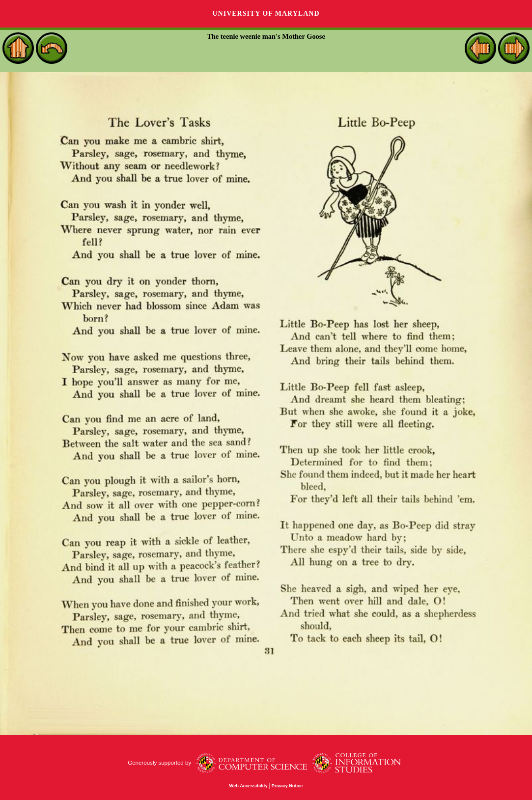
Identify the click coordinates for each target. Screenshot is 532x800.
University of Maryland (266, 14)
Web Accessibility (249, 786)
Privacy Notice (287, 786)
